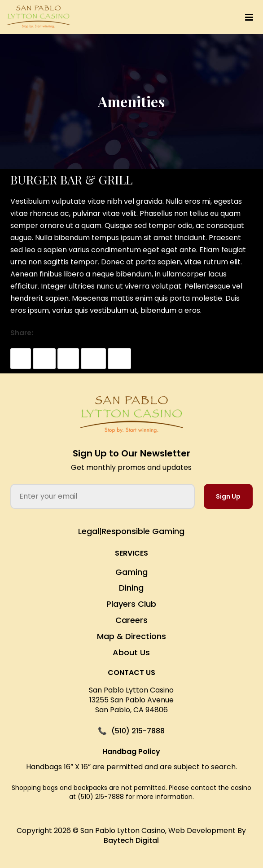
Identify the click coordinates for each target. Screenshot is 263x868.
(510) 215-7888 (138, 731)
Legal (89, 531)
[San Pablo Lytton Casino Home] (131, 415)
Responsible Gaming (143, 531)
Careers (131, 620)
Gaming (131, 572)
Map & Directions (131, 636)
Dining (131, 588)
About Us (131, 652)
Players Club (131, 604)
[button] (183, 17)
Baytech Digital (131, 840)
